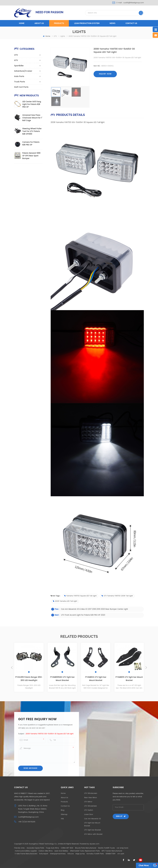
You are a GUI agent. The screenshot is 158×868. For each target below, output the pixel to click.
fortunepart (44, 854)
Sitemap (64, 814)
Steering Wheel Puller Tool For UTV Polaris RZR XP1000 (32, 131)
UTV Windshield (90, 806)
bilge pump (80, 854)
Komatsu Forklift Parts (95, 854)
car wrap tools (122, 848)
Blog (63, 810)
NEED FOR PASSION (49, 12)
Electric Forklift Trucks (106, 848)
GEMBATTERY (111, 854)
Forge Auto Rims (52, 848)
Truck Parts (20, 82)
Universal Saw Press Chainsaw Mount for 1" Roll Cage (32, 118)
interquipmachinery (58, 854)
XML (62, 819)
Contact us (131, 23)
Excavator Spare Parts (35, 848)
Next (146, 668)
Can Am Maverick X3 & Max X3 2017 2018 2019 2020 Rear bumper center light (94, 609)
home (47, 36)
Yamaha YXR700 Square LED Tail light (80, 596)
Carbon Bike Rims (46, 851)
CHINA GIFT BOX (67, 848)
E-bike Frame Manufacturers (26, 854)
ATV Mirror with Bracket (93, 834)
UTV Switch (89, 810)
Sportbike (19, 66)
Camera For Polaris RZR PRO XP (31, 144)
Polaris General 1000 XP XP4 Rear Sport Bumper (31, 156)
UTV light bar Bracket (93, 830)
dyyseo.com (94, 844)
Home (22, 23)
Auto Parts (19, 76)
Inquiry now (105, 74)
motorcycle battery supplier (26, 851)
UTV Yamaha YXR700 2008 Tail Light (117, 596)
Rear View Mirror (91, 798)
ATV (16, 60)
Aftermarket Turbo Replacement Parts (85, 851)
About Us (64, 798)
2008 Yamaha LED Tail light (65, 601)
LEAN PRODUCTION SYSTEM (87, 23)
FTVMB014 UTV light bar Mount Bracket (96, 679)
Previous (12, 668)
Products (59, 23)
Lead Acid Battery (61, 851)
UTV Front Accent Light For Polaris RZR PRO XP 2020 (83, 615)
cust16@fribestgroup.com (134, 3)
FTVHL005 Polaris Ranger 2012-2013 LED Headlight (29, 679)
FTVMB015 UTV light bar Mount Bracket (129, 679)
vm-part (121, 854)
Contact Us (65, 806)
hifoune (71, 854)
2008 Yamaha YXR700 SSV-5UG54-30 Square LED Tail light (50, 734)
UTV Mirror (88, 802)
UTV (16, 55)
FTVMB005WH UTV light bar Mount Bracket (62, 679)
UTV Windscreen (91, 793)
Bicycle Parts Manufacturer (86, 848)
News (112, 23)
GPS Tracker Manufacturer (112, 851)
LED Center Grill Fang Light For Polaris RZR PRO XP (32, 104)
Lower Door (89, 814)
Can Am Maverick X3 (93, 819)
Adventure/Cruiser (23, 71)
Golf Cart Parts (21, 87)
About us (39, 23)
